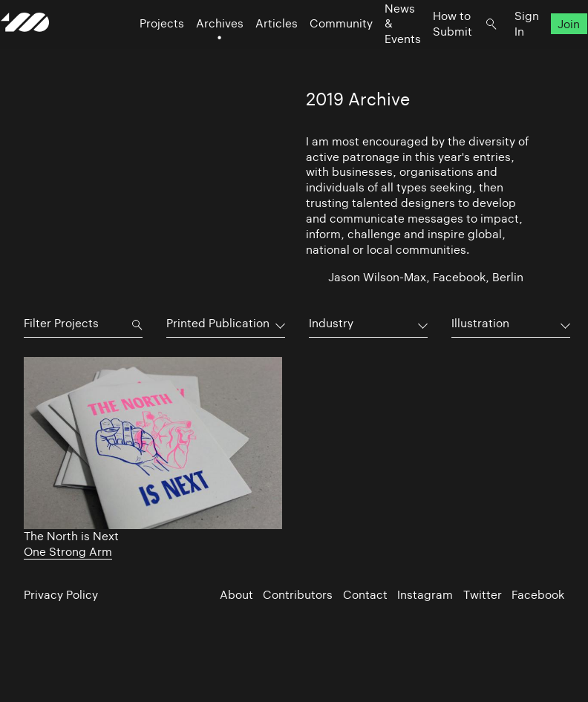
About (236, 595)
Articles (254, 52)
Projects (139, 52)
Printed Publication (218, 323)
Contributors (298, 595)
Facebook (538, 595)
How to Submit (429, 52)
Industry (331, 323)
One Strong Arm (68, 552)
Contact (365, 595)
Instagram (425, 595)
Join (546, 52)
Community (318, 52)
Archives (197, 52)
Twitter (483, 595)
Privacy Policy (61, 595)
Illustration (480, 323)
